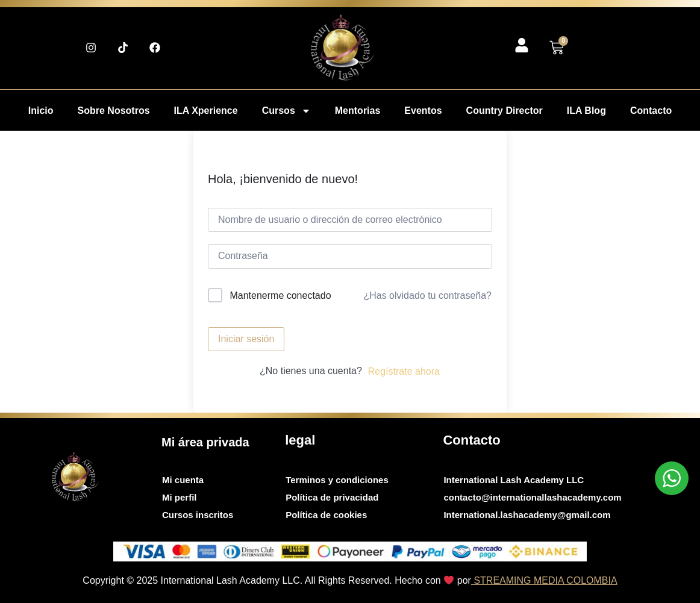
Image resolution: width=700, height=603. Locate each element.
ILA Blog (586, 111)
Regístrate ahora (404, 371)
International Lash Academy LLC (514, 480)
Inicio (41, 111)
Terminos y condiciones (337, 480)
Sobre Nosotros (114, 111)
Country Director (505, 111)
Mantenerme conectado (280, 295)
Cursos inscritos (198, 515)
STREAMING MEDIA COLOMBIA (544, 580)
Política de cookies (326, 515)
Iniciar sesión (246, 339)
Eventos (423, 111)
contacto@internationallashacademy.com (532, 497)
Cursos (286, 111)
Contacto (651, 111)
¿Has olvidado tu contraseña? (427, 295)
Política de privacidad (332, 497)
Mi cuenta (183, 480)
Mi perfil (180, 497)
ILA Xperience (206, 111)
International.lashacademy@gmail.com (527, 515)
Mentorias (358, 111)
